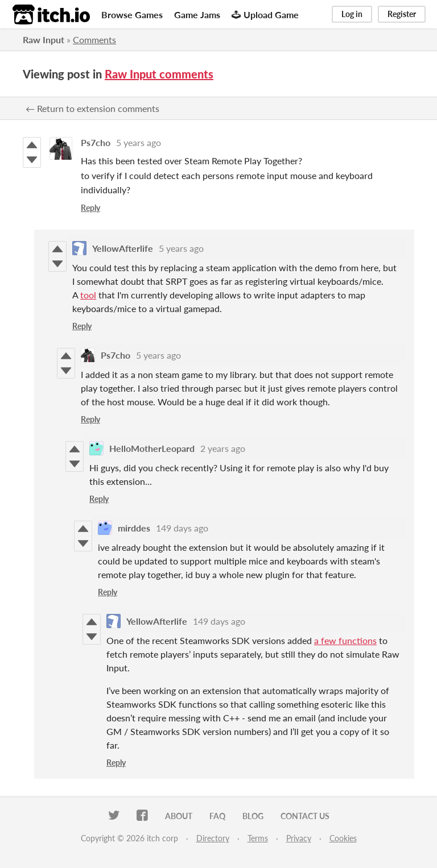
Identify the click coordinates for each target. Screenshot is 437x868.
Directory (213, 838)
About (179, 816)
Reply (90, 208)
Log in (352, 14)
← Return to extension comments (92, 108)
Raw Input (44, 40)
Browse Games (132, 14)
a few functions (345, 640)
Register (402, 14)
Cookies (343, 838)
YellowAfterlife (123, 248)
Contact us (305, 816)
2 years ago (223, 448)
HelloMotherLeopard (152, 448)
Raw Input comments (159, 74)
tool (88, 295)
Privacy (299, 838)
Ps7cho (96, 142)
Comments (94, 40)
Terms (258, 838)
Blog (253, 816)
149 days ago (182, 528)
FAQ (217, 816)
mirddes (134, 528)
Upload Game (265, 14)
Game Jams (197, 14)
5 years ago (139, 142)
